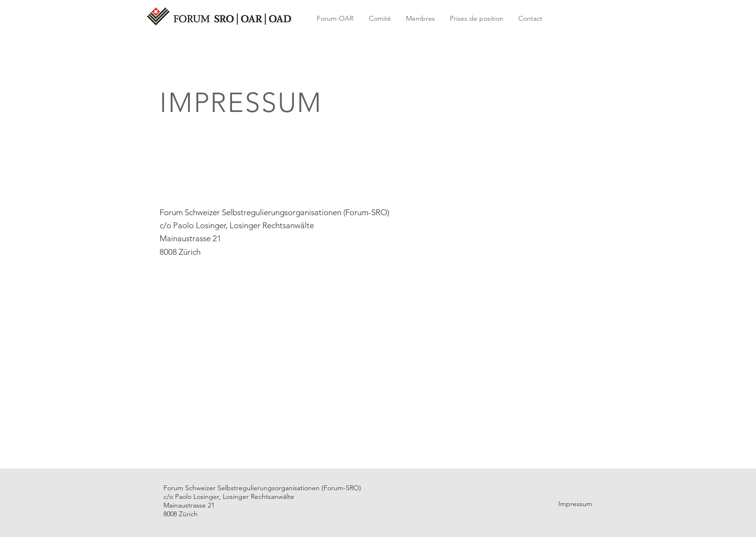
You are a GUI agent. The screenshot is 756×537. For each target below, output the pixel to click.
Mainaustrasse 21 (190, 238)
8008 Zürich (180, 252)
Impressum (575, 504)
